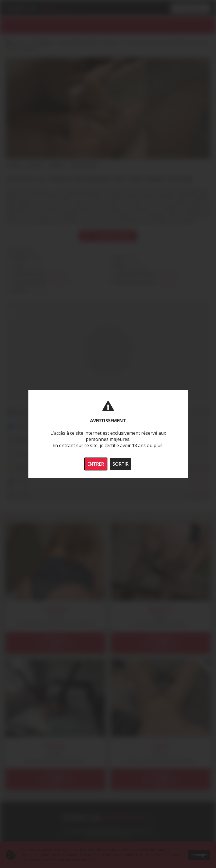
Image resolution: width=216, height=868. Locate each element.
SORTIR (121, 464)
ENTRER (96, 464)
